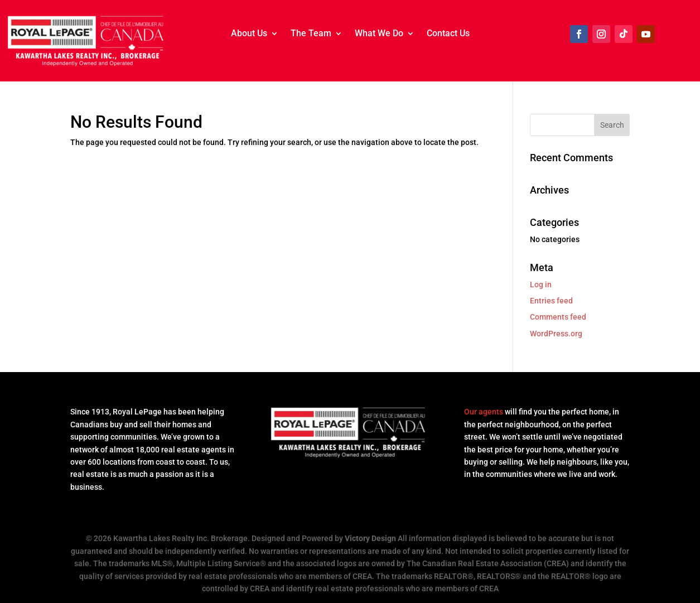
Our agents (484, 412)
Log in (541, 284)
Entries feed (551, 301)
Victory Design (370, 538)
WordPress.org (556, 334)
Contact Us (448, 34)
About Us (249, 34)
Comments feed (558, 317)
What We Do (379, 34)
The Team (311, 34)
